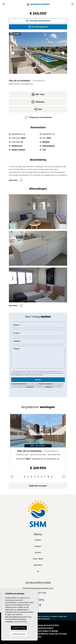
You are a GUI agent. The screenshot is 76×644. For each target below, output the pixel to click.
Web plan (63, 616)
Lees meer (13, 180)
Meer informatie (21, 622)
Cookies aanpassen (19, 634)
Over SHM (38, 559)
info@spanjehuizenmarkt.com (38, 588)
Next (63, 53)
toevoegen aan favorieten (38, 21)
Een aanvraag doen (38, 27)
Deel (38, 109)
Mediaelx (46, 619)
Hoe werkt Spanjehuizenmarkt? (38, 628)
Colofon (38, 616)
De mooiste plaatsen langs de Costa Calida (38, 625)
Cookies (54, 616)
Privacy (46, 616)
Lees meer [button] (13, 306)
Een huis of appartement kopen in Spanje (38, 631)
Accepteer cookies (19, 628)
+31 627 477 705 (38, 593)
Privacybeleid (38, 373)
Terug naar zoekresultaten (38, 117)
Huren (38, 553)
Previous (13, 53)
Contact (38, 565)
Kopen (38, 546)
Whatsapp (38, 102)
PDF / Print (38, 94)
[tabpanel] (38, 443)
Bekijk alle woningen (38, 486)
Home (38, 540)
